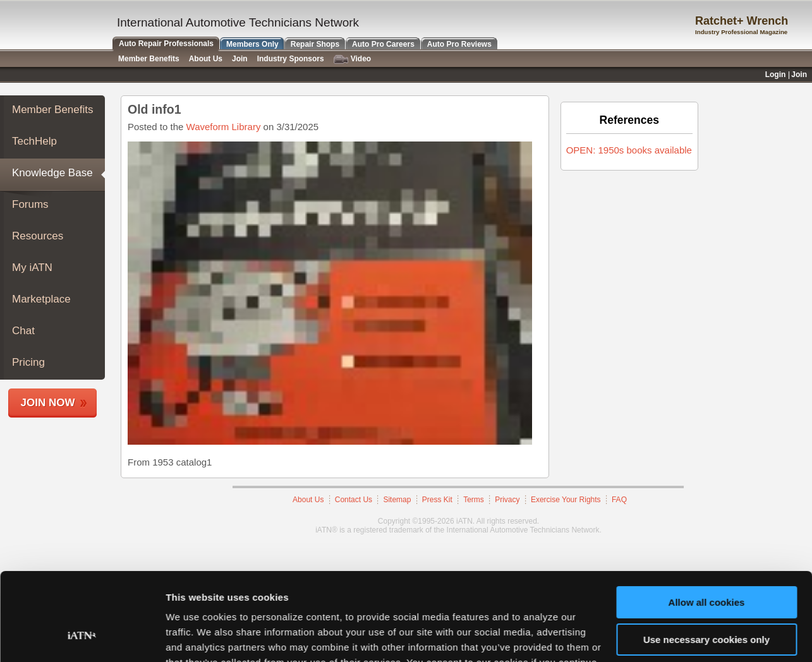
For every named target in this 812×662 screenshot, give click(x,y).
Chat (23, 331)
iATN (55, 26)
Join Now (48, 403)
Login (776, 75)
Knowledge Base (52, 173)
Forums (30, 204)
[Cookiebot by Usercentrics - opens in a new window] (82, 637)
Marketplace (41, 299)
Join (240, 59)
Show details (195, 637)
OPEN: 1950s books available (629, 150)
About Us (206, 59)
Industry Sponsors (291, 59)
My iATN (32, 268)
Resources (38, 236)
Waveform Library (224, 127)
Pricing (28, 362)
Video (352, 59)
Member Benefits (53, 110)
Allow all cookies (707, 527)
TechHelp (34, 141)
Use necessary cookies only (706, 564)
